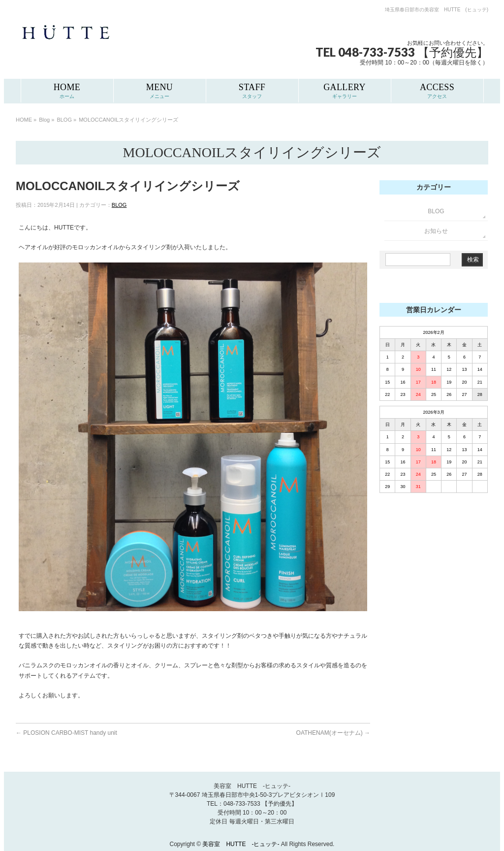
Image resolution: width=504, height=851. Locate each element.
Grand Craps (429, 288)
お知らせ (436, 231)
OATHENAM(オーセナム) (333, 733)
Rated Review (466, 288)
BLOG (64, 120)
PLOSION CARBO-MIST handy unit (66, 733)
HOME (24, 120)
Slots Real (397, 288)
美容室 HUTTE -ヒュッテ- (241, 844)
